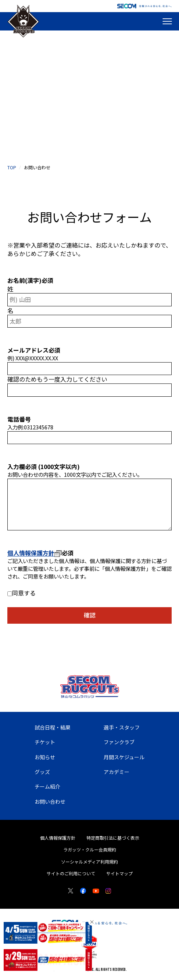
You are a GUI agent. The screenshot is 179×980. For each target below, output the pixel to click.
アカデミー (117, 772)
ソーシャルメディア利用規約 (89, 862)
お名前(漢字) (30, 280)
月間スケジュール (124, 757)
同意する (24, 593)
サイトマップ (119, 873)
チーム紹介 (47, 786)
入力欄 (22, 466)
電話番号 (19, 419)
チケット (45, 742)
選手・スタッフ (122, 727)
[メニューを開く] (167, 21)
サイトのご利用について (71, 873)
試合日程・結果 (53, 727)
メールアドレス (34, 350)
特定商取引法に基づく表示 (113, 838)
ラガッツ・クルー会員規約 (90, 849)
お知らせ (45, 757)
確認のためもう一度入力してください (57, 379)
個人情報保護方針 (35, 553)
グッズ (42, 772)
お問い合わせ (50, 801)
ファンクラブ (119, 742)
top (12, 167)
